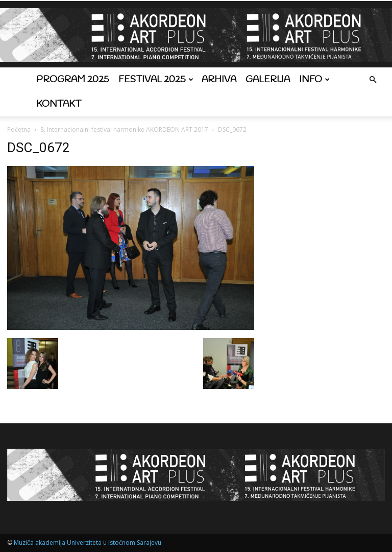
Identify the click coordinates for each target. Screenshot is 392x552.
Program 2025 (73, 80)
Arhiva (219, 80)
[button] (373, 80)
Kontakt (59, 104)
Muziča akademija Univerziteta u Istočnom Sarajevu (88, 543)
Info (314, 80)
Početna (19, 129)
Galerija (268, 80)
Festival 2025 (156, 80)
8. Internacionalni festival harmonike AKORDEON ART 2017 (124, 129)
